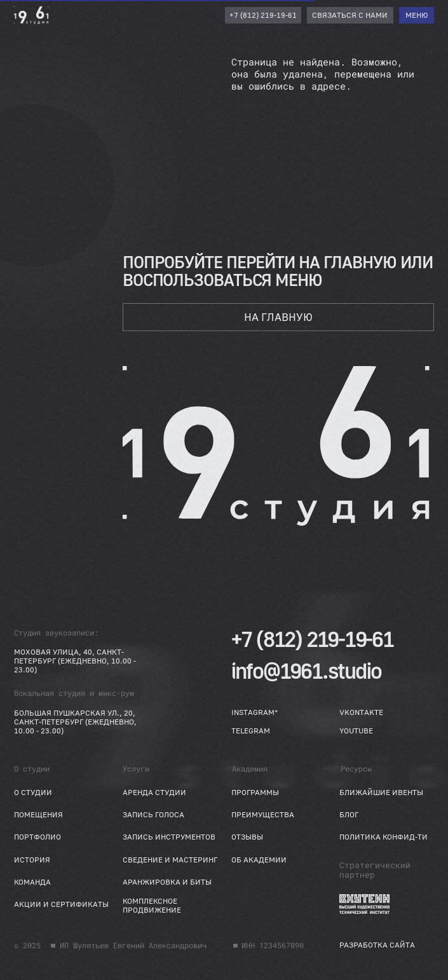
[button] (350, 15)
